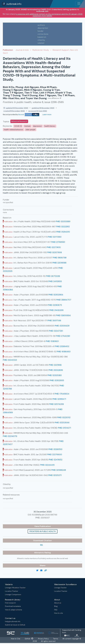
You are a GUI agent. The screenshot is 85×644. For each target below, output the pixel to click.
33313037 (45, 518)
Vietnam (27, 126)
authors (41, 25)
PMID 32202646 (62, 423)
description (43, 28)
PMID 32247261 (56, 331)
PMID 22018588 (59, 263)
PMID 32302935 (57, 380)
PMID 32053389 (63, 221)
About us (58, 603)
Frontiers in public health (43, 531)
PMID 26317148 (54, 321)
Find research (10, 603)
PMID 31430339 (56, 310)
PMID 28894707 (64, 300)
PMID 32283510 (55, 449)
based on (42, 37)
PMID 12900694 (63, 315)
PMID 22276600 (55, 455)
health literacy (50, 126)
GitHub (29, 639)
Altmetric (39, 553)
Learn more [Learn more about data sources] (47, 114)
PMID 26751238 (53, 276)
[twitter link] (38, 571)
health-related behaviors (13, 130)
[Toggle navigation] (79, 3)
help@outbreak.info (13, 621)
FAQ (56, 610)
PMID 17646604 (62, 394)
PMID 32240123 (10, 360)
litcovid (29, 114)
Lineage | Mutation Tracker (15, 588)
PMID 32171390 (55, 237)
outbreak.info (12, 4)
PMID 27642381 (63, 336)
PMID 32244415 (47, 465)
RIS (42, 545)
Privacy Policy (44, 639)
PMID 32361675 (55, 305)
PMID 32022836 (56, 370)
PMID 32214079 (10, 436)
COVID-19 (18, 126)
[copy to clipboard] (47, 571)
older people (30, 130)
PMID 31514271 (64, 428)
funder (41, 31)
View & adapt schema (13, 610)
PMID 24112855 (55, 281)
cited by (41, 40)
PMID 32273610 (54, 247)
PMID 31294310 (63, 232)
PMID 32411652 (56, 460)
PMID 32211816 (55, 365)
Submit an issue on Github (15, 625)
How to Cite (15, 639)
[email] (42, 571)
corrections (43, 34)
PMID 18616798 (60, 258)
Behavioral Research (19, 121)
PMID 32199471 (59, 399)
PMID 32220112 (64, 417)
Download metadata (13, 606)
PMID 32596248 (59, 470)
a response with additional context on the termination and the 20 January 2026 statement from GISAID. (49, 15)
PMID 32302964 (56, 295)
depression (37, 126)
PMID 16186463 (64, 352)
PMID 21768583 (58, 242)
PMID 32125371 (55, 475)
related (41, 43)
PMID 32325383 (54, 375)
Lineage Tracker (60, 588)
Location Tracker (12, 591)
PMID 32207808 (54, 252)
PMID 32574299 (56, 404)
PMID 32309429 (62, 326)
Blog (56, 606)
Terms (57, 639)
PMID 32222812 (63, 227)
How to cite (59, 613)
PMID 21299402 (62, 346)
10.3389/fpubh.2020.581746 (45, 515)
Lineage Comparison (13, 595)
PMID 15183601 (52, 341)
